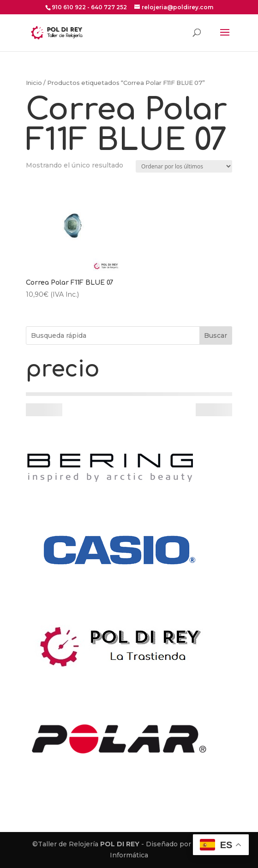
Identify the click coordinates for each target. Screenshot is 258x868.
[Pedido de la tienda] (184, 166)
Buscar (216, 335)
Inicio (34, 83)
